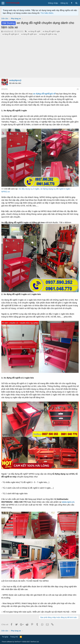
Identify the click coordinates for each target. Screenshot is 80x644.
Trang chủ (14, 637)
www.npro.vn (68, 502)
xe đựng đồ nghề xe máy (48, 34)
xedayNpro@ (8, 31)
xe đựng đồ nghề (34, 31)
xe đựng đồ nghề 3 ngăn (51, 31)
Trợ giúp (5, 637)
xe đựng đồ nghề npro (29, 34)
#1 (78, 89)
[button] (3, 3)
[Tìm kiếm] (76, 3)
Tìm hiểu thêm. (47, 13)
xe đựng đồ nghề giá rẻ (11, 34)
